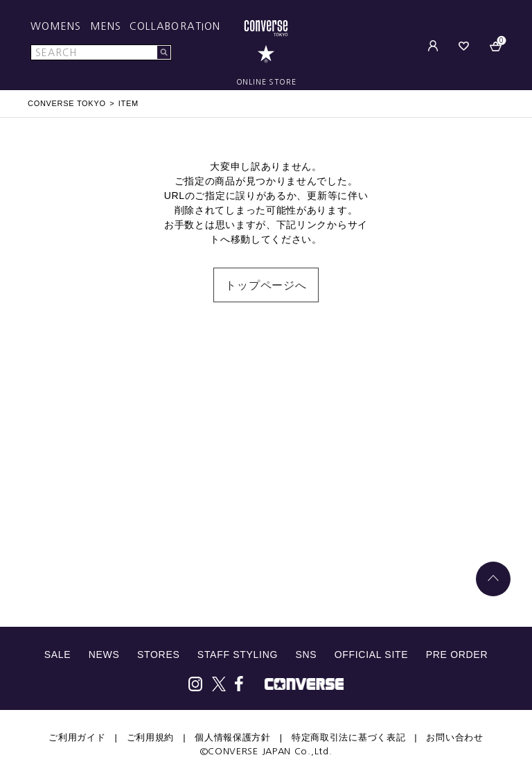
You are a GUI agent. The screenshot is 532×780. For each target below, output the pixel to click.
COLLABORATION (175, 26)
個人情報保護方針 (233, 737)
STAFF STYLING (238, 655)
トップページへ (266, 285)
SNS (306, 655)
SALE (58, 655)
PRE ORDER (457, 655)
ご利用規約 (151, 737)
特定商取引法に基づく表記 (348, 737)
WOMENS (56, 26)
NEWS (104, 655)
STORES (159, 655)
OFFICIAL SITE (372, 655)
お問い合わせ (454, 737)
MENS (106, 26)
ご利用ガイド (77, 737)
